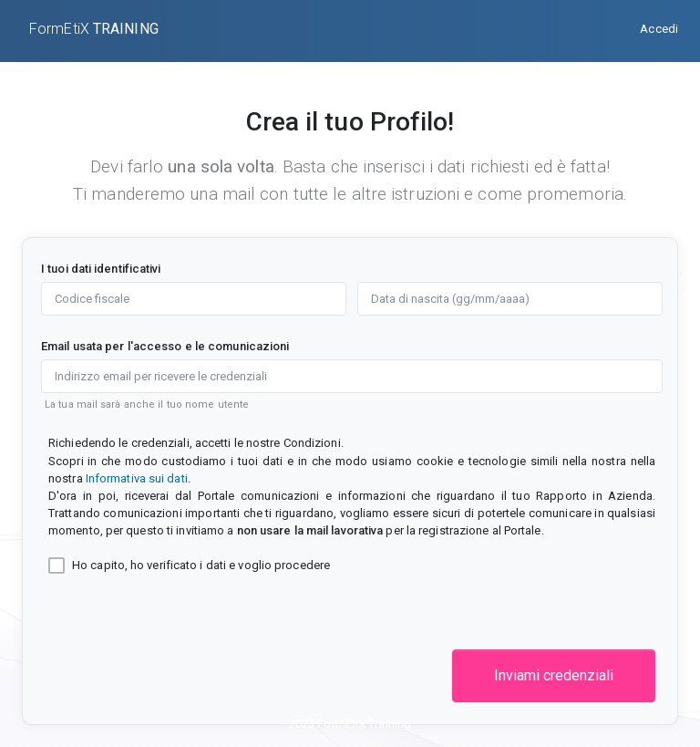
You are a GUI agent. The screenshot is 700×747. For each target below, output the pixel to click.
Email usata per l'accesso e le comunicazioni (165, 346)
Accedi (659, 29)
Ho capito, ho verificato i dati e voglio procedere (201, 565)
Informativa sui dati (137, 478)
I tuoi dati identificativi (101, 269)
